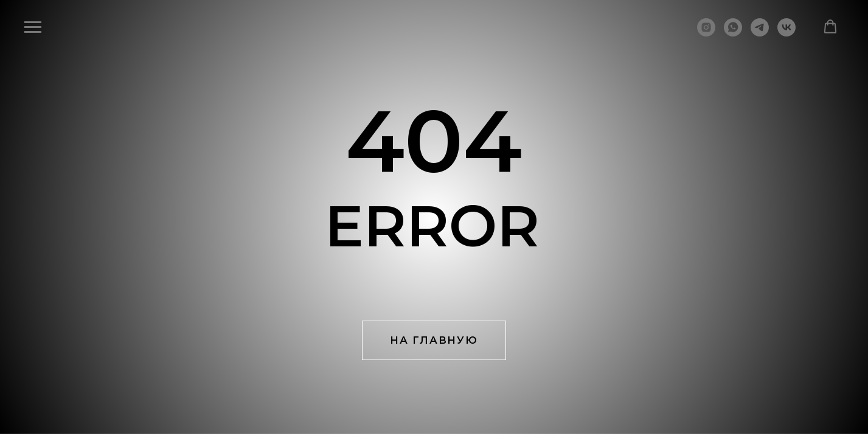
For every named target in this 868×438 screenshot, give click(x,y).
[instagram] (706, 33)
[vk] (786, 33)
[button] (830, 27)
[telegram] (760, 33)
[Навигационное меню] (33, 27)
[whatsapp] (733, 33)
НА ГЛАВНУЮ (434, 340)
